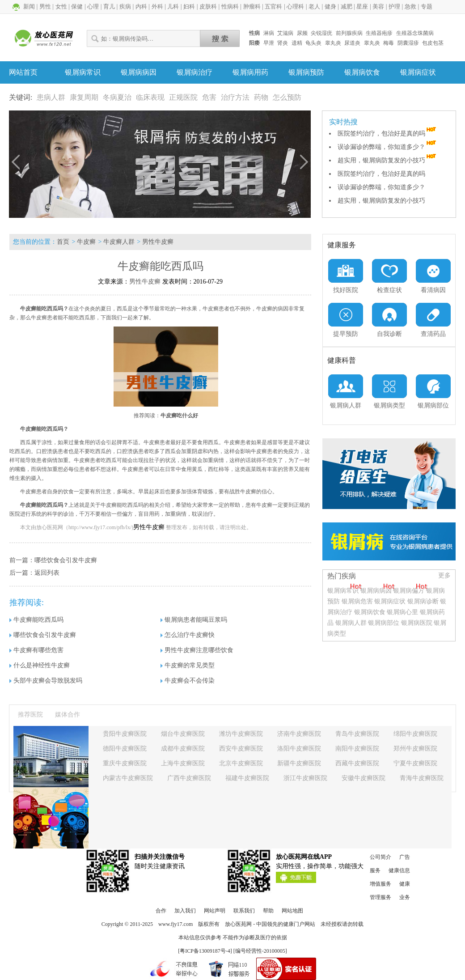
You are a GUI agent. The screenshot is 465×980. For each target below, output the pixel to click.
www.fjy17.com (175, 924)
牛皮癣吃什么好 (179, 416)
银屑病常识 (83, 72)
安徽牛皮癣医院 (364, 778)
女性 (61, 6)
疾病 (125, 6)
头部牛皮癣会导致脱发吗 (46, 681)
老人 (314, 6)
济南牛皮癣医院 (299, 734)
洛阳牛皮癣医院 (299, 749)
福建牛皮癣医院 (247, 778)
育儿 (109, 6)
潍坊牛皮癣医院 (241, 734)
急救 (410, 6)
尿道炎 (352, 43)
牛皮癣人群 (119, 242)
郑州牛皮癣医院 (415, 749)
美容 (378, 6)
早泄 (269, 43)
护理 (394, 6)
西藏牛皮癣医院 (357, 763)
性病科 (230, 6)
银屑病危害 (357, 601)
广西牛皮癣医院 (189, 778)
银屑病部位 (384, 623)
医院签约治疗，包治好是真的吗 (388, 134)
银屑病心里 (402, 612)
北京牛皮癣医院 (241, 763)
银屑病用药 (250, 72)
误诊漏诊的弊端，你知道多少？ (388, 147)
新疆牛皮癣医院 (299, 763)
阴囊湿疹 (408, 43)
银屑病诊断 (423, 601)
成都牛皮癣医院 (183, 749)
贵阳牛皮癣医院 (125, 734)
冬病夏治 (117, 97)
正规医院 (183, 97)
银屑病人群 (352, 623)
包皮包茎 (433, 43)
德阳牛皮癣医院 (125, 749)
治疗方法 (235, 97)
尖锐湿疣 (321, 33)
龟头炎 (313, 43)
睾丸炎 (333, 43)
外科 (157, 6)
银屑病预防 (306, 72)
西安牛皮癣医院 (241, 749)
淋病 (269, 33)
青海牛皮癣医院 (422, 778)
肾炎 (283, 43)
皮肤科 (208, 6)
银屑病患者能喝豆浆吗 (194, 620)
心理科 (295, 6)
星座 (362, 6)
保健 (77, 6)
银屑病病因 (139, 72)
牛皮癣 (86, 242)
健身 (330, 6)
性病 (254, 33)
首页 (63, 242)
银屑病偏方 (409, 591)
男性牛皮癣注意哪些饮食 (197, 650)
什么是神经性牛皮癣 (40, 665)
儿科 (173, 6)
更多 (444, 575)
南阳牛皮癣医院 (357, 749)
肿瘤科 (252, 6)
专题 (427, 6)
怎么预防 (287, 97)
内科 (141, 6)
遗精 (297, 43)
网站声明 (215, 911)
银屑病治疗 (194, 72)
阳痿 (254, 43)
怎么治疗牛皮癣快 (188, 635)
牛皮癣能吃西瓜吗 (36, 620)
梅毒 (389, 43)
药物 (261, 97)
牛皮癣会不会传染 (188, 681)
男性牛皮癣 (158, 242)
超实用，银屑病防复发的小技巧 (388, 160)
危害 (209, 97)
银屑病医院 (417, 623)
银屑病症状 (418, 72)
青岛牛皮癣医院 (357, 734)
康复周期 (84, 97)
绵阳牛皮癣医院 (415, 734)
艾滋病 (285, 33)
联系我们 (244, 911)
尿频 (302, 33)
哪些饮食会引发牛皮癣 (66, 560)
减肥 (347, 6)
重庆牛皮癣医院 (125, 763)
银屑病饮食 (362, 72)
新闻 (29, 6)
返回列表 (47, 573)
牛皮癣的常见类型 (188, 665)
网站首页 (23, 72)
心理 (93, 6)
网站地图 (292, 911)
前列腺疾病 (349, 33)
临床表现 (150, 97)
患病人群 (51, 97)
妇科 (189, 6)
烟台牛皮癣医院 (183, 734)
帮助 (268, 911)
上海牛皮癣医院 (183, 763)
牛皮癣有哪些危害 (36, 650)
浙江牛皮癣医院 (305, 778)
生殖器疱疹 (379, 33)
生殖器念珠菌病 (415, 33)
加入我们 (185, 911)
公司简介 (380, 857)
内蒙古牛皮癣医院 (128, 778)
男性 (45, 6)
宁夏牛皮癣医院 (415, 763)
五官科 (273, 6)
